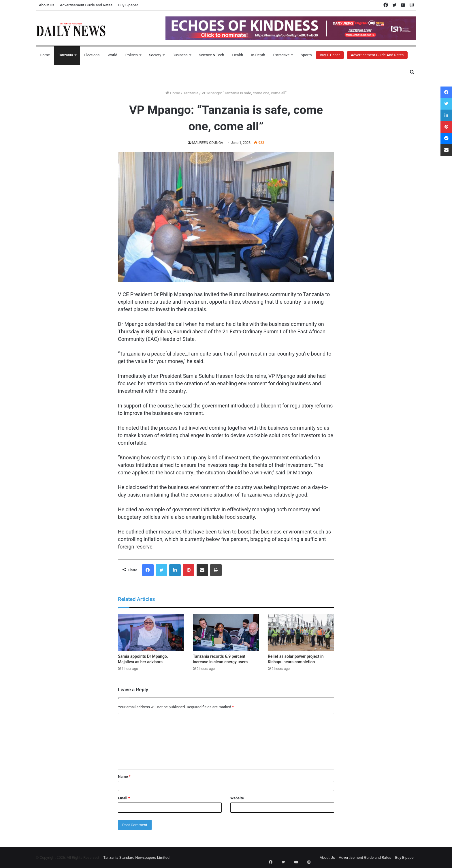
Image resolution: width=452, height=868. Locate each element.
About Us (47, 5)
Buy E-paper (128, 5)
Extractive (281, 55)
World (112, 55)
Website (237, 798)
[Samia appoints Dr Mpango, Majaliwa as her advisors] (151, 632)
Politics (132, 55)
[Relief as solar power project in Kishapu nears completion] (301, 632)
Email (124, 798)
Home (45, 55)
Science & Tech (212, 55)
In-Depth (258, 55)
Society (155, 55)
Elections (92, 55)
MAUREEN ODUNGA (208, 143)
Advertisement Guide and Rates (86, 5)
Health (238, 55)
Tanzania (65, 55)
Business (180, 55)
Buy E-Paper (330, 55)
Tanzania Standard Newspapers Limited (136, 857)
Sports (306, 55)
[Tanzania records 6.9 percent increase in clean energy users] (226, 632)
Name (124, 776)
